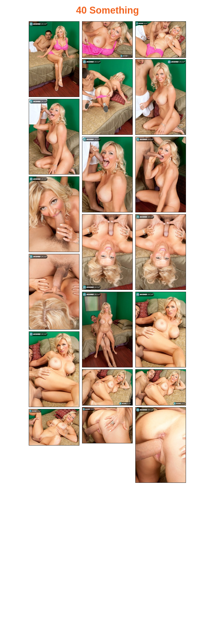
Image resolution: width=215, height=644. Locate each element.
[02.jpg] (107, 40)
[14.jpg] (161, 330)
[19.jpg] (161, 445)
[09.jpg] (54, 214)
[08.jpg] (161, 175)
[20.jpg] (54, 427)
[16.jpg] (107, 388)
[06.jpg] (54, 137)
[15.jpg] (54, 369)
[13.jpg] (107, 330)
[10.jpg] (107, 252)
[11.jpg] (161, 252)
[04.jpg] (107, 97)
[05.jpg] (161, 97)
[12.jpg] (54, 292)
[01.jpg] (54, 59)
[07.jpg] (107, 175)
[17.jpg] (161, 388)
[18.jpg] (107, 425)
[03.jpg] (161, 40)
